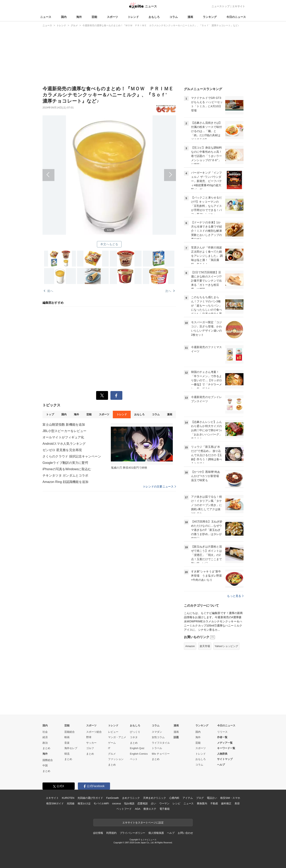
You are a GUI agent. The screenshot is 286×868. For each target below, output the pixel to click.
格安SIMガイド (55, 803)
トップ (50, 414)
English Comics (139, 754)
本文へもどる (109, 244)
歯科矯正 (226, 803)
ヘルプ (221, 765)
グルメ (112, 754)
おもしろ (154, 17)
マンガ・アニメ (117, 737)
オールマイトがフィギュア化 (63, 437)
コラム (174, 17)
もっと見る (235, 596)
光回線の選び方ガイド (90, 798)
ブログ (200, 798)
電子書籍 (165, 809)
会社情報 (98, 833)
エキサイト (239, 6)
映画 (67, 737)
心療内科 (174, 798)
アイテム (188, 798)
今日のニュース (236, 17)
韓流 (67, 754)
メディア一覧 (225, 743)
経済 (45, 737)
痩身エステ (150, 809)
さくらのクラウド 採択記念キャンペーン (72, 456)
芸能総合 (70, 732)
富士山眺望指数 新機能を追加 (64, 425)
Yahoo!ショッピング (226, 646)
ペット (134, 759)
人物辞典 (222, 754)
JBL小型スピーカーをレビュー (64, 431)
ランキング (210, 17)
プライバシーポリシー (133, 833)
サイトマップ (225, 759)
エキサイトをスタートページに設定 (143, 823)
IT (109, 748)
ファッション (116, 759)
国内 (64, 17)
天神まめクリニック (155, 798)
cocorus (116, 803)
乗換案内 (202, 803)
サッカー (91, 743)
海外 (79, 17)
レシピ (176, 803)
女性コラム (158, 737)
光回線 (71, 803)
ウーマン (164, 803)
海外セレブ (71, 748)
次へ (143, 170)
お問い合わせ (185, 833)
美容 (237, 803)
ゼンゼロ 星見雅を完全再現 (62, 450)
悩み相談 (129, 803)
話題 (176, 737)
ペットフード (124, 809)
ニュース (46, 17)
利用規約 (111, 833)
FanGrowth (113, 798)
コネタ (134, 737)
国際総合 (48, 760)
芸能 (94, 17)
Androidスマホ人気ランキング (64, 444)
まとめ (46, 748)
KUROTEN (68, 798)
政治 (45, 743)
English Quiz (137, 748)
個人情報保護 (156, 833)
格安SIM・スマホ (230, 798)
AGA (138, 809)
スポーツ (112, 17)
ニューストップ (221, 6)
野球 (89, 737)
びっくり (135, 732)
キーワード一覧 (226, 748)
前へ (76, 170)
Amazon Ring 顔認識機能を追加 (65, 482)
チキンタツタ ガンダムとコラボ (65, 475)
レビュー (113, 732)
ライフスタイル (161, 743)
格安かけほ (84, 803)
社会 (45, 732)
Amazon (190, 646)
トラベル (157, 748)
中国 (45, 765)
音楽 (67, 743)
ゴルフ (90, 748)
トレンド (133, 17)
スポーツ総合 (94, 732)
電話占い (212, 798)
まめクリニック (131, 798)
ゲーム (112, 743)
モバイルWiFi (101, 803)
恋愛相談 (143, 803)
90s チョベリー (161, 754)
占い (154, 803)
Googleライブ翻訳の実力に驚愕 (65, 463)
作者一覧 (222, 737)
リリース (222, 732)
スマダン (157, 732)
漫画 (190, 17)
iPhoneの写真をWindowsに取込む (67, 469)
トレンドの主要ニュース (159, 487)
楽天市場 (205, 646)
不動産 (214, 803)
